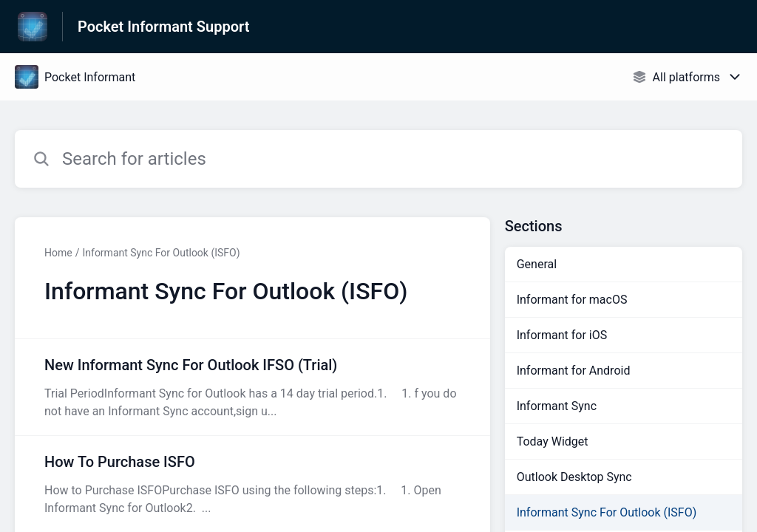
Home (58, 253)
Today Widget (553, 441)
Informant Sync (557, 406)
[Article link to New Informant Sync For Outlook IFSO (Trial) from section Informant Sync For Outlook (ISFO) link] (252, 387)
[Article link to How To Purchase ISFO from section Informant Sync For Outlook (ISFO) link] (252, 484)
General (537, 264)
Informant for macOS (572, 300)
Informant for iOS (562, 335)
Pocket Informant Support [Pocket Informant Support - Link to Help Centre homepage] (163, 27)
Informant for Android (574, 371)
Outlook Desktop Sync (574, 477)
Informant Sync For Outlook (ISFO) (161, 253)
